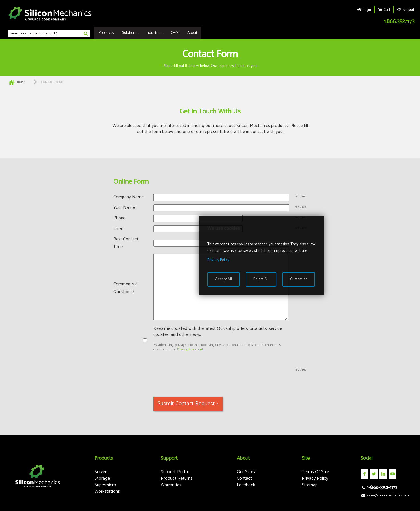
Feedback (246, 485)
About (192, 33)
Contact (244, 478)
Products (106, 33)
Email (118, 229)
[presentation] (197, 370)
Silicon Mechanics (50, 13)
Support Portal (175, 472)
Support (405, 10)
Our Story (246, 472)
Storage (102, 478)
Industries (154, 33)
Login (364, 10)
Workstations (107, 491)
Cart (384, 10)
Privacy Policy (315, 478)
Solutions (130, 33)
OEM (175, 33)
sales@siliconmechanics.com (385, 495)
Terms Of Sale (315, 472)
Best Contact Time (126, 243)
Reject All (261, 279)
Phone (119, 218)
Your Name (124, 208)
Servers (101, 472)
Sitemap (310, 485)
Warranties (171, 485)
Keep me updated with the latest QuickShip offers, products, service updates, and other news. (218, 332)
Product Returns (177, 478)
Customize (299, 279)
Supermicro (105, 485)
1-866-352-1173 (379, 488)
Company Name (128, 197)
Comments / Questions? (125, 288)
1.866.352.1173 (399, 22)
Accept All (224, 279)
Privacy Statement (190, 349)
